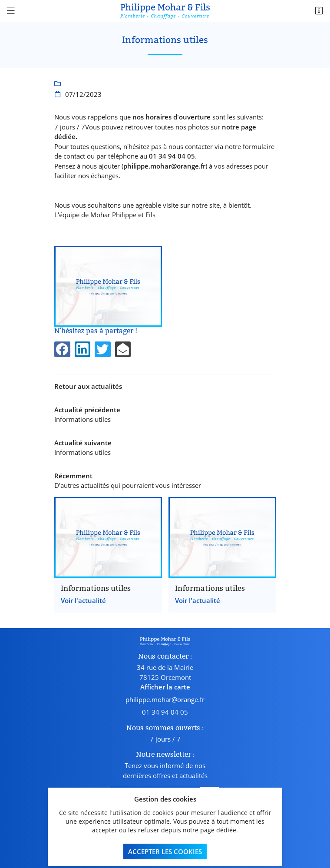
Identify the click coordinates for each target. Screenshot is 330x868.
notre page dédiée (210, 829)
